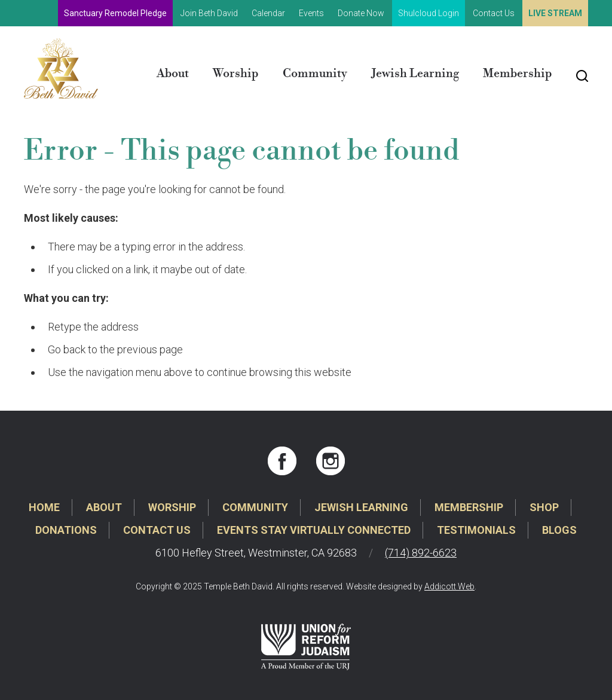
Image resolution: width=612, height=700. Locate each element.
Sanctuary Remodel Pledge (115, 13)
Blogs (559, 530)
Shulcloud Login (429, 13)
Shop (544, 507)
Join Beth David (209, 13)
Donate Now (361, 13)
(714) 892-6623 (421, 553)
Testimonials (476, 530)
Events (311, 13)
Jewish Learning (415, 74)
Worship (236, 74)
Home (44, 507)
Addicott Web (449, 586)
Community (315, 74)
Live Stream (555, 13)
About (173, 74)
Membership (518, 74)
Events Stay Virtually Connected (314, 530)
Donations (66, 530)
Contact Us (494, 13)
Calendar (268, 13)
